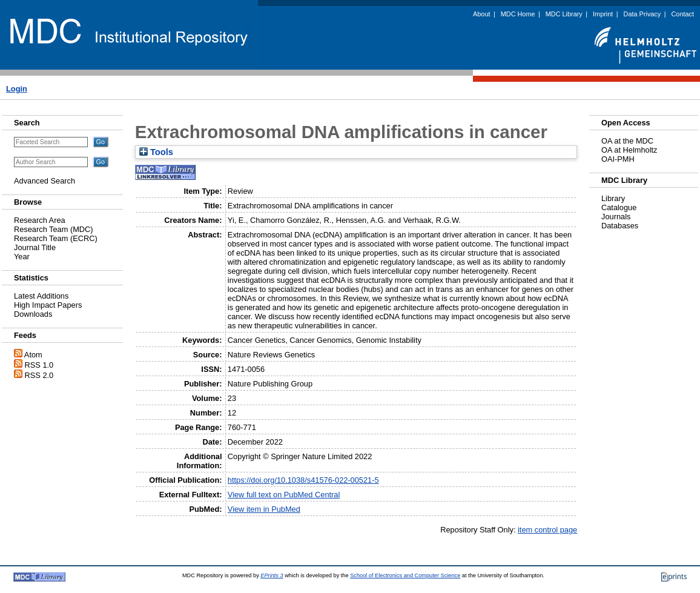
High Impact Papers (48, 305)
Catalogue (619, 207)
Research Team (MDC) (54, 229)
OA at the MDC (627, 141)
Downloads (33, 314)
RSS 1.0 (39, 365)
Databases (620, 226)
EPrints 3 (272, 575)
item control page (547, 530)
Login (17, 89)
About (481, 14)
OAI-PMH (618, 159)
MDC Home (518, 14)
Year (22, 257)
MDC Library (564, 14)
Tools (156, 152)
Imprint (603, 14)
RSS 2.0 (39, 375)
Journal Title (35, 247)
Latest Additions (41, 296)
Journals (616, 217)
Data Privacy (642, 14)
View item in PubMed (264, 509)
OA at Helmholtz (629, 150)
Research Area (40, 220)
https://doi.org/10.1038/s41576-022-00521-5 (303, 480)
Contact (683, 14)
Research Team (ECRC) (56, 238)
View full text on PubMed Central (284, 495)
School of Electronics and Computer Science (405, 575)
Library (613, 198)
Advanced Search (45, 181)
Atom (33, 355)
